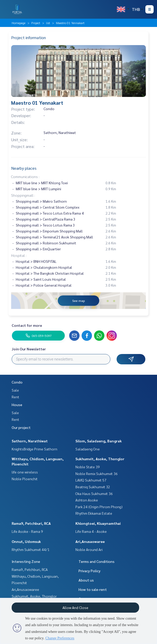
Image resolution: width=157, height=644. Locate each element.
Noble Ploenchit (25, 479)
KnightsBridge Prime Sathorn (34, 449)
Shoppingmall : (23, 195)
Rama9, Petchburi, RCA (31, 523)
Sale (15, 390)
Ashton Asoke (87, 500)
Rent (15, 397)
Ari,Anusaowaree (90, 541)
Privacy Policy (90, 571)
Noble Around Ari (89, 549)
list (48, 23)
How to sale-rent (93, 589)
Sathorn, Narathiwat (30, 441)
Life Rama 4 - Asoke (91, 531)
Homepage (19, 23)
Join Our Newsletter (29, 349)
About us (86, 580)
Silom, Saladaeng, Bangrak (99, 441)
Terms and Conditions (97, 561)
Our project (21, 427)
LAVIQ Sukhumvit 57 (91, 480)
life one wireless (25, 472)
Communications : (25, 176)
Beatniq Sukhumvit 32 (93, 487)
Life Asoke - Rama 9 (27, 531)
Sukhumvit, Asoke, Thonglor (100, 459)
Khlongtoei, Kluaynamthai (98, 523)
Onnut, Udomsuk (26, 541)
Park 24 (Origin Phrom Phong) (99, 507)
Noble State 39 (88, 467)
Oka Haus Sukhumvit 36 (94, 493)
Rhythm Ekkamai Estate (94, 513)
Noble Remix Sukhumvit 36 (97, 473)
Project (36, 23)
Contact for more (27, 325)
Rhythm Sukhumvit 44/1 (31, 549)
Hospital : (19, 255)
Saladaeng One (88, 449)
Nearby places (24, 168)
